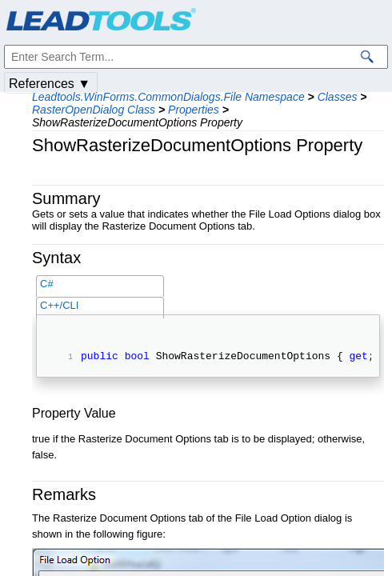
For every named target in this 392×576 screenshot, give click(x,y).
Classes (338, 97)
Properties (194, 110)
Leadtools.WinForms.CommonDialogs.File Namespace (168, 97)
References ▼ (50, 84)
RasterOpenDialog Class (94, 110)
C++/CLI (59, 305)
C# (47, 284)
